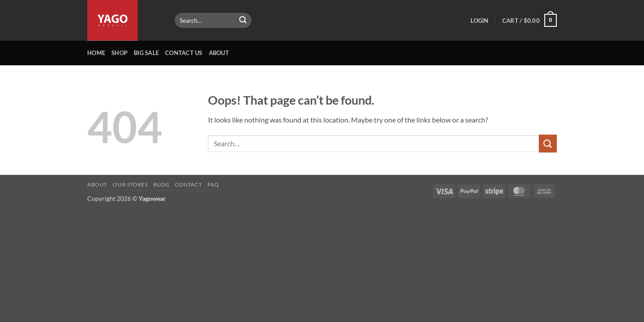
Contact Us (184, 53)
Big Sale (146, 53)
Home (96, 53)
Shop (119, 53)
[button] (479, 21)
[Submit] (243, 21)
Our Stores (130, 184)
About (219, 53)
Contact (188, 184)
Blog (161, 184)
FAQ (213, 184)
